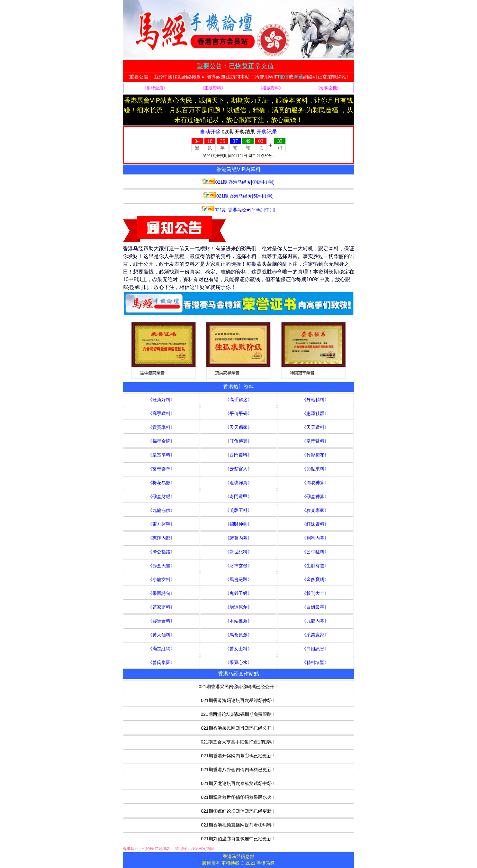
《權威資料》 (271, 88)
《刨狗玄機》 (328, 88)
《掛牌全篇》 (155, 88)
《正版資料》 (213, 88)
